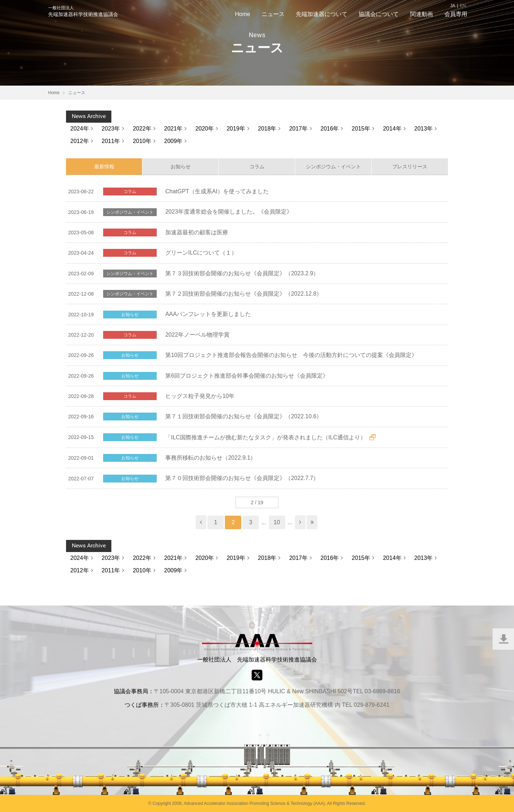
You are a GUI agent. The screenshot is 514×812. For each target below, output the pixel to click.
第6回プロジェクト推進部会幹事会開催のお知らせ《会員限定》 (247, 376)
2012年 (80, 141)
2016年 (330, 129)
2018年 (267, 129)
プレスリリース (410, 167)
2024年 (80, 129)
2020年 (205, 129)
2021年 (173, 129)
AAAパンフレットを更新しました (208, 314)
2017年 (298, 129)
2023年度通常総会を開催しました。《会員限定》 (229, 212)
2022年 (142, 129)
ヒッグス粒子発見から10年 (200, 396)
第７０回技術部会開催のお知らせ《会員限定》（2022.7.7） (242, 478)
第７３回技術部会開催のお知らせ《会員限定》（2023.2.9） (242, 273)
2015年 (361, 129)
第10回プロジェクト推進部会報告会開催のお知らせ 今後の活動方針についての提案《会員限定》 (291, 355)
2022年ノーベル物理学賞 (197, 335)
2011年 (111, 141)
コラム (257, 167)
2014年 (392, 129)
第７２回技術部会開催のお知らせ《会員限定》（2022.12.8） (244, 294)
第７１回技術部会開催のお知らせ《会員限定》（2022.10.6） (244, 416)
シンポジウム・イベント (333, 167)
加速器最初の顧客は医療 (197, 232)
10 (277, 522)
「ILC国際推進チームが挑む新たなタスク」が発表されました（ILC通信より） (266, 437)
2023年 (111, 129)
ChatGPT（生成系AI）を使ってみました (217, 191)
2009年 (173, 141)
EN (463, 6)
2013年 (424, 129)
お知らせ (181, 167)
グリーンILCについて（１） (201, 253)
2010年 (142, 141)
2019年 (236, 129)
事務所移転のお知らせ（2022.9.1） (211, 458)
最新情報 (104, 167)
